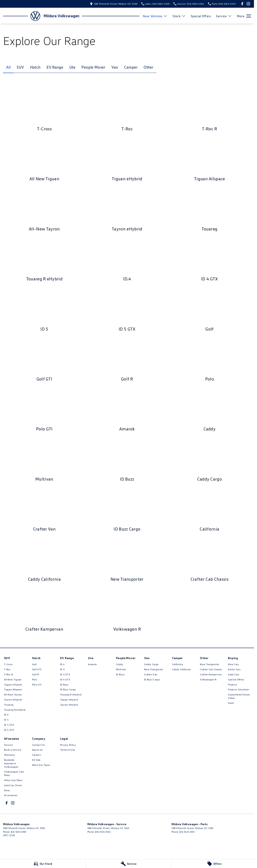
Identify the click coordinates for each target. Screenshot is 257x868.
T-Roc (7, 669)
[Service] (128, 864)
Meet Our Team (41, 765)
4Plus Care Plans (13, 780)
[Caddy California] (44, 561)
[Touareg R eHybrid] (44, 260)
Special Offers (201, 16)
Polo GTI (37, 685)
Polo (35, 679)
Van (115, 67)
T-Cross (8, 664)
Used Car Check (13, 785)
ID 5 (6, 720)
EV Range (55, 67)
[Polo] (210, 360)
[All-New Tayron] (44, 210)
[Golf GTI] (44, 360)
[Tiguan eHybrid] (127, 160)
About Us (37, 750)
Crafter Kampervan (211, 674)
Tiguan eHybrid (13, 685)
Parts (7, 790)
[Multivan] (44, 460)
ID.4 (6, 715)
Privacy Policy (68, 745)
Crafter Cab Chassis (211, 669)
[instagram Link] (248, 4)
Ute (72, 67)
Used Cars (234, 674)
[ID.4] (127, 260)
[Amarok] (127, 410)
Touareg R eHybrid (15, 710)
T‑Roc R (8, 674)
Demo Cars (234, 669)
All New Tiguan (13, 679)
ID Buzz (64, 685)
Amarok (92, 664)
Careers (36, 755)
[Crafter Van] (44, 510)
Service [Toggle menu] (224, 16)
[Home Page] (22, 16)
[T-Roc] (127, 110)
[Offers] (214, 864)
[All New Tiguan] (44, 160)
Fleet (231, 703)
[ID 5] (44, 310)
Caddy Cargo (151, 664)
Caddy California (181, 669)
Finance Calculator (239, 689)
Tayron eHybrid (13, 700)
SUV (20, 67)
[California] (210, 510)
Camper (131, 67)
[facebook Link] (242, 4)
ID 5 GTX (9, 725)
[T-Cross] (44, 110)
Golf (34, 664)
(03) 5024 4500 (18, 832)
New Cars (233, 664)
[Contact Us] (114, 4)
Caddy (120, 664)
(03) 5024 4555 (187, 832)
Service (8, 745)
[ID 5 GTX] (127, 310)
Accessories (11, 795)
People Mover (93, 67)
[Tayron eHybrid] (127, 210)
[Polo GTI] (44, 410)
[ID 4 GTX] (210, 260)
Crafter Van (151, 674)
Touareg (9, 705)
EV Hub (36, 760)
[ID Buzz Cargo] (127, 510)
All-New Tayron (13, 695)
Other (149, 67)
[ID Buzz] (127, 460)
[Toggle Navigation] (244, 16)
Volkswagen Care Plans (14, 773)
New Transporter (154, 669)
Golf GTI (37, 669)
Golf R (36, 674)
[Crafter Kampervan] (44, 611)
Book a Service (13, 750)
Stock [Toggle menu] (179, 16)
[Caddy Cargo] (210, 460)
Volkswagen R (208, 679)
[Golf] (210, 310)
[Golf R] (127, 360)
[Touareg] (210, 210)
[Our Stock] (43, 864)
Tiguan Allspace (13, 689)
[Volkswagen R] (127, 611)
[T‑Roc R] (210, 110)
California (177, 664)
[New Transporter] (127, 561)
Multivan (121, 669)
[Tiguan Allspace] (210, 160)
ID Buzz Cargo (68, 689)
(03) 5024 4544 (103, 832)
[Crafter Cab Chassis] (210, 561)
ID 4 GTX (9, 730)
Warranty (10, 755)
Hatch (35, 67)
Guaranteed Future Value (239, 696)
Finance (232, 685)
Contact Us (38, 745)
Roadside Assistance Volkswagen (11, 763)
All (8, 67)
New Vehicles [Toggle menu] (155, 16)
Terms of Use (68, 750)
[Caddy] (210, 410)
